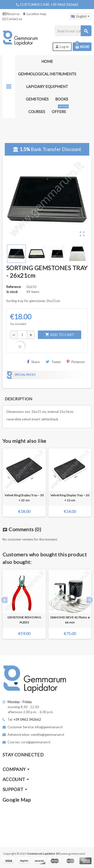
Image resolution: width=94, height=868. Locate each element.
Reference (14, 287)
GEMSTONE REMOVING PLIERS (24, 620)
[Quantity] (22, 335)
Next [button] (90, 600)
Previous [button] (4, 600)
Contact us (12, 19)
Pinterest (76, 362)
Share (33, 362)
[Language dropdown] (80, 16)
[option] (24, 606)
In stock (12, 292)
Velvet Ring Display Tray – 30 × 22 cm (24, 498)
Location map (34, 14)
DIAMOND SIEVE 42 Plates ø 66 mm (70, 620)
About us (11, 14)
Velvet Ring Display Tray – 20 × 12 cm (70, 498)
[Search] (73, 31)
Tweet (53, 362)
